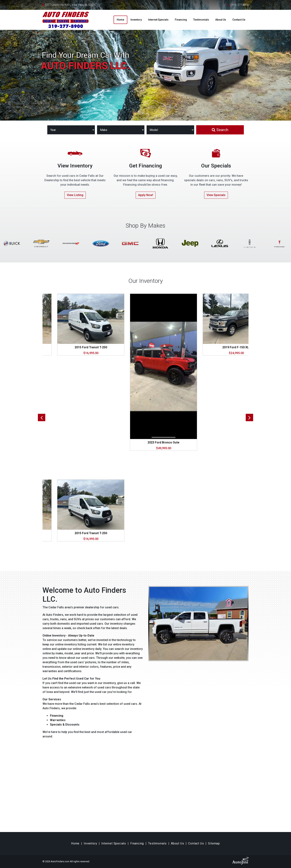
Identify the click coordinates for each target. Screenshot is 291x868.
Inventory (90, 843)
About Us (177, 843)
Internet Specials (114, 843)
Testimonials (157, 843)
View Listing (75, 195)
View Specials (216, 195)
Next (249, 417)
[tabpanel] (164, 372)
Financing (137, 843)
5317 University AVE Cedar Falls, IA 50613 (70, 5)
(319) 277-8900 (239, 5)
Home (75, 843)
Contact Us (196, 843)
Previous (42, 417)
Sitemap (214, 843)
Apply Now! (146, 195)
